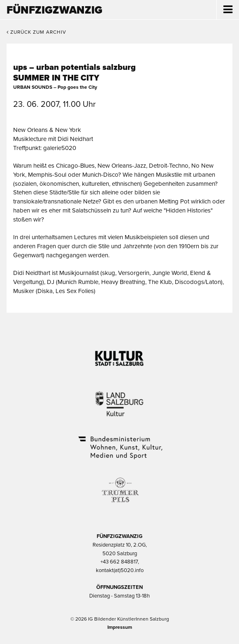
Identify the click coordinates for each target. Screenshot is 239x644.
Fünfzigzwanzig (55, 10)
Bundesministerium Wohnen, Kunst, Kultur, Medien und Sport (120, 442)
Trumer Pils (120, 486)
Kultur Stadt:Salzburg (119, 355)
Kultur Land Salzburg (119, 399)
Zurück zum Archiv (36, 32)
